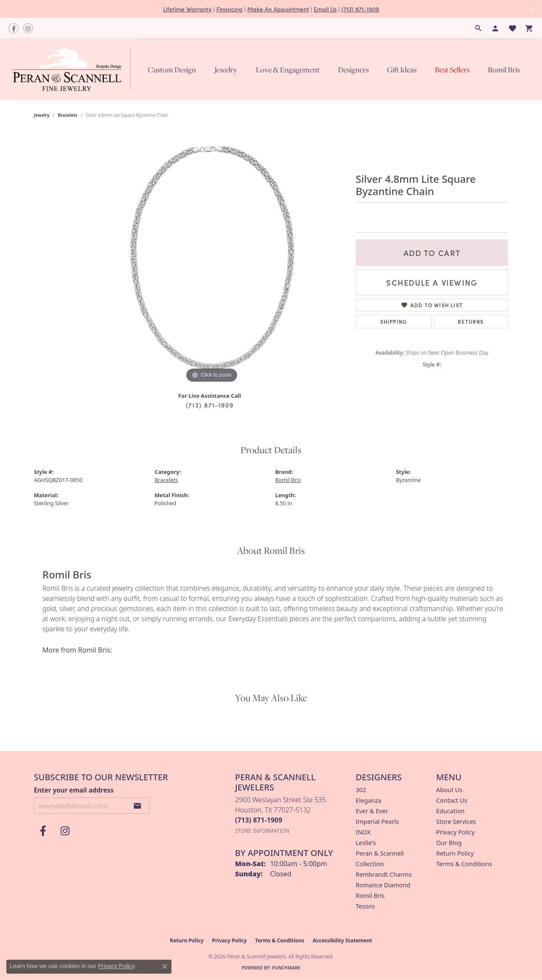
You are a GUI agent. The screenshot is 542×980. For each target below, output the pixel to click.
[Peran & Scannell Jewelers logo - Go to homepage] (74, 69)
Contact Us (452, 800)
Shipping (394, 321)
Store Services (456, 822)
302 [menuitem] (361, 790)
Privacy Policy (455, 832)
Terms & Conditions (464, 864)
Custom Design (172, 69)
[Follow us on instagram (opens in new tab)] (28, 28)
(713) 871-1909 (360, 9)
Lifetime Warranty (187, 9)
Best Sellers (452, 69)
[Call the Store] (259, 820)
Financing (230, 9)
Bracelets (68, 115)
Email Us (325, 9)
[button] (478, 28)
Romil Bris (504, 69)
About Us (449, 790)
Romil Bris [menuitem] (370, 896)
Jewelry (226, 69)
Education (450, 811)
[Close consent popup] (165, 966)
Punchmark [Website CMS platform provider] (286, 968)
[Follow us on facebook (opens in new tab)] (14, 28)
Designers (353, 69)
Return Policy (455, 853)
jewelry (42, 115)
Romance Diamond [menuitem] (383, 885)
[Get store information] (262, 831)
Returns (471, 321)
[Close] (532, 9)
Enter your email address (74, 790)
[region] (212, 258)
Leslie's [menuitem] (366, 843)
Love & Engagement (288, 69)
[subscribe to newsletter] (138, 806)
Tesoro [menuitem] (365, 906)
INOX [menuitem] (363, 832)
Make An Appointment (278, 9)
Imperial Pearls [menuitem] (377, 822)
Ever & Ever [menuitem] (372, 811)
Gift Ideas (402, 69)
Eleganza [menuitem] (368, 800)
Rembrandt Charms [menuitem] (384, 874)
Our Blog (449, 843)
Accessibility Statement (342, 940)
